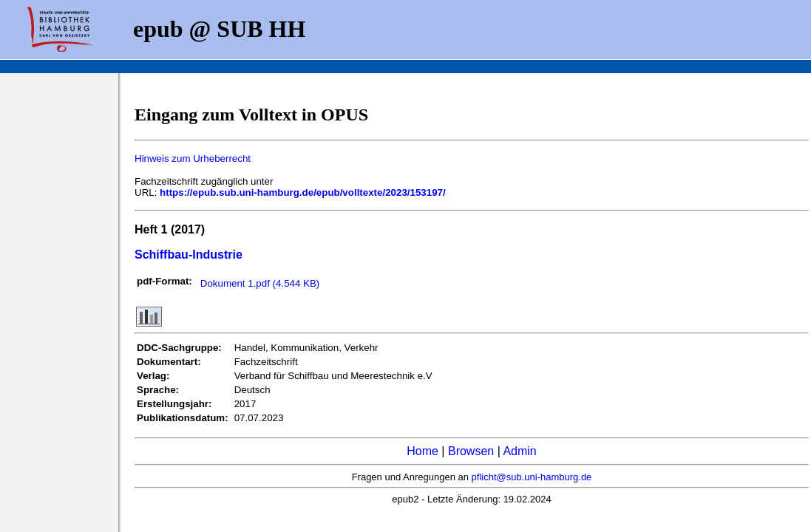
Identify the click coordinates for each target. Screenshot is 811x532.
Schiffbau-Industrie (189, 255)
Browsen (471, 451)
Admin (519, 451)
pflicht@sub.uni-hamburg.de (532, 477)
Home (423, 451)
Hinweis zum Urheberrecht (193, 158)
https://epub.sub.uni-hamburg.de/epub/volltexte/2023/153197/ (303, 192)
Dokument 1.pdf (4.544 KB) (260, 283)
